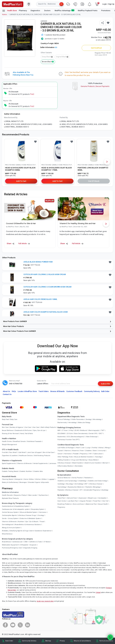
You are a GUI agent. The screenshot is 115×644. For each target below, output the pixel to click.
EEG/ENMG (61, 434)
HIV (90, 454)
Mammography (94, 430)
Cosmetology (62, 487)
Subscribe (106, 384)
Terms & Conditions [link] (106, 641)
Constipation (102, 498)
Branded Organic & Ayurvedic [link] (39, 482)
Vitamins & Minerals (9, 522)
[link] (13, 4)
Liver (83, 448)
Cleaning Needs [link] (8, 479)
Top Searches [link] (43, 495)
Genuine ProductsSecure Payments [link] (95, 86)
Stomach (106, 463)
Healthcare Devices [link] (26, 456)
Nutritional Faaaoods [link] (34, 441)
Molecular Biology (84, 423)
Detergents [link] (18, 479)
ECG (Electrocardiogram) (76, 437)
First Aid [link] (5, 452)
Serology (89, 419)
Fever (82, 451)
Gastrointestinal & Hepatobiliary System (16, 506)
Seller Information (49, 47)
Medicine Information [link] (10, 492)
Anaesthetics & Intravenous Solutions (28, 525)
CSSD (26, 542)
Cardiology (61, 484)
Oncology (41, 515)
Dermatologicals (8, 525)
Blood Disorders (78, 463)
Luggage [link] (51, 479)
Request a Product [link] (20, 495)
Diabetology (82, 481)
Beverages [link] (23, 482)
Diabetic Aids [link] (38, 471)
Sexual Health (103, 504)
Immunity (102, 451)
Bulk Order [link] (9, 641)
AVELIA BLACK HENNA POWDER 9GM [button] (38, 262)
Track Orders (44, 391)
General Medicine (64, 478)
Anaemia (75, 451)
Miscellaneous (7, 534)
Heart (78, 448)
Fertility (95, 448)
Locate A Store (27, 391)
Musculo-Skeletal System (29, 512)
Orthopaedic (24, 545)
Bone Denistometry (81, 434)
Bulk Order (105, 391)
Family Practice (77, 478)
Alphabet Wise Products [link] (10, 498)
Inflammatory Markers (65, 466)
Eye (27, 522)
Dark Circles (62, 501)
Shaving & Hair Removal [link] (10, 434)
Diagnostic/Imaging (30, 548)
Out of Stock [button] (94, 181)
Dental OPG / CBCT (96, 434)
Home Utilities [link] (29, 479)
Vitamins (67, 451)
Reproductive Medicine (76, 487)
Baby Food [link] (5, 419)
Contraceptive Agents (9, 515)
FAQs (14, 391)
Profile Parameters (78, 419)
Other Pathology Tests (65, 457)
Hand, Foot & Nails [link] (27, 434)
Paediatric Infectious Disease (68, 490)
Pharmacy (23, 11)
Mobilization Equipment (10, 545)
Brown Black (47, 62)
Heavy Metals (93, 460)
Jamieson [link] (53, 463)
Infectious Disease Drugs (27, 515)
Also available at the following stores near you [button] (23, 74)
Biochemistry (62, 423)
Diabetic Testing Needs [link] (10, 471)
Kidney (101, 448)
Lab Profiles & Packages (66, 448)
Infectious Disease (64, 463)
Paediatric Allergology (93, 487)
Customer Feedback (74, 391)
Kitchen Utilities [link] (41, 479)
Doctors (48, 11)
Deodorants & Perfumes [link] (23, 430)
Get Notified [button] (96, 48)
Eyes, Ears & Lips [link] (39, 430)
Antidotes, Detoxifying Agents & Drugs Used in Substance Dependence (27, 531)
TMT (103, 430)
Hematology (72, 423)
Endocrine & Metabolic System (30, 518)
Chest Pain (61, 498)
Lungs (88, 448)
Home (4, 15)
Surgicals (33, 545)
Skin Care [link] (5, 427)
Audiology (105, 490)
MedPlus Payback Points (88, 11)
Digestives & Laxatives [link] (10, 456)
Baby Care (14, 419)
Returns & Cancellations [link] (82, 641)
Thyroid (60, 451)
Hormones (43, 512)
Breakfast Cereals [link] (19, 441)
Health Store (9, 11)
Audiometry (62, 437)
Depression (83, 498)
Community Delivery (92, 391)
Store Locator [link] (33, 495)
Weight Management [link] (9, 445)
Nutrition (21, 522)
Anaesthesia (6, 542)
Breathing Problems (65, 504)
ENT (86, 484)
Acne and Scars (79, 504)
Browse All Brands (58, 391)
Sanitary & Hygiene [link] (17, 427)
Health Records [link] (7, 495)
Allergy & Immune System (11, 528)
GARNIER (44, 21)
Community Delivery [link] (29, 641)
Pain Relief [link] (13, 452)
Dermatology (79, 484)
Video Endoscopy (92, 437)
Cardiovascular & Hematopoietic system (16, 509)
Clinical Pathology (64, 419)
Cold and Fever (72, 498)
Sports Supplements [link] (9, 463)
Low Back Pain (73, 501)
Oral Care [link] (28, 427)
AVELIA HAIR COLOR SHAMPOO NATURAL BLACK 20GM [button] (46, 312)
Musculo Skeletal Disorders (84, 457)
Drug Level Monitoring (79, 460)
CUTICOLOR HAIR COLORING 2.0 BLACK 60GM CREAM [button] (45, 274)
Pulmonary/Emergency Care (12, 548)
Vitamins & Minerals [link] (24, 463)
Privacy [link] (62, 641)
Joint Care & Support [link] (34, 452)
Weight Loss (92, 498)
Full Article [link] (24, 244)
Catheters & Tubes (36, 542)
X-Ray (71, 430)
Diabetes (89, 451)
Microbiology (97, 419)
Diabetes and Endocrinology (97, 481)
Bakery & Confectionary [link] (10, 482)
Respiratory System (38, 509)
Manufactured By (11, 118)
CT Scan (65, 430)
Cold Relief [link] (22, 452)
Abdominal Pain (91, 504)
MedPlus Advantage (64, 11)
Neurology (70, 484)
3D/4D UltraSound (81, 430)
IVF (81, 490)
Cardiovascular (17, 542)
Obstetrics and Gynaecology (67, 481)
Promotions (106, 11)
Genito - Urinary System (10, 518)
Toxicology (98, 457)
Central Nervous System (10, 512)
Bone (95, 451)
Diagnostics (36, 11)
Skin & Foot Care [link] (48, 452)
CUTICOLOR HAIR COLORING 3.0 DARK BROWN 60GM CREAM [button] (47, 287)
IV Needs (47, 542)
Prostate (76, 454)
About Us (6, 391)
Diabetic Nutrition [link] (26, 471)
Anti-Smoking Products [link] (42, 456)
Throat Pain (97, 501)
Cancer (60, 454)
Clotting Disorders (64, 460)
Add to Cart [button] (21, 181)
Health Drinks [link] (7, 441)
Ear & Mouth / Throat (37, 522)
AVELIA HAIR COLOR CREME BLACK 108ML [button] (40, 299)
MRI (59, 430)
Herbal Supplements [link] (40, 463)
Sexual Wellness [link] (8, 430)
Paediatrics (88, 478)
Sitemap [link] (48, 641)
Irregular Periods (85, 501)
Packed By (64, 118)
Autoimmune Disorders (93, 463)
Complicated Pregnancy (92, 490)
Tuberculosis (98, 454)
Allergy (107, 448)
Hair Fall (105, 501)
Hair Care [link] (36, 427)
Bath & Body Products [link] (48, 427)
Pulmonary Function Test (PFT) (69, 440)
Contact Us (7, 394)
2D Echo (70, 434)
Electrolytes (79, 466)
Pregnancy (84, 454)
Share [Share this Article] (11, 244)
